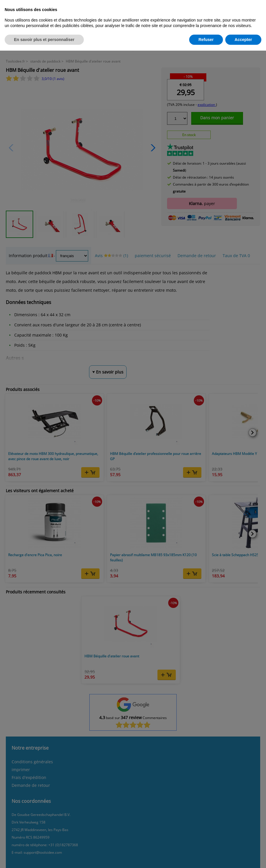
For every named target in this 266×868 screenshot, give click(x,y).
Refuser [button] (206, 40)
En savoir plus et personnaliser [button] (44, 40)
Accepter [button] (243, 40)
